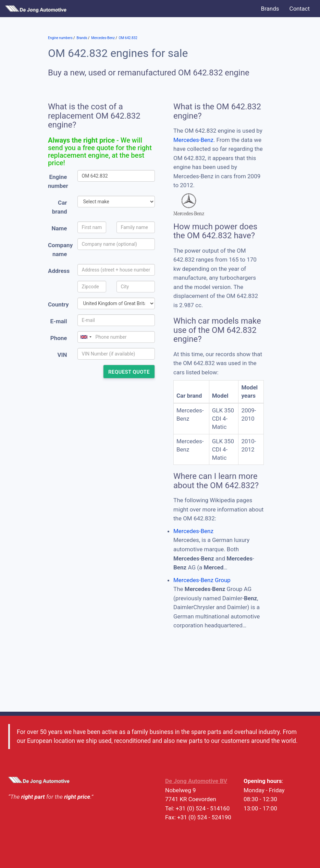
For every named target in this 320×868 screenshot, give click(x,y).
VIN (62, 355)
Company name (60, 250)
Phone (59, 338)
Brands (270, 9)
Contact (300, 9)
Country (58, 304)
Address (59, 271)
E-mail (58, 321)
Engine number (58, 182)
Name (59, 228)
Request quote (129, 372)
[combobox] (86, 337)
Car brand (60, 207)
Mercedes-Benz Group (202, 580)
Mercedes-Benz (193, 140)
